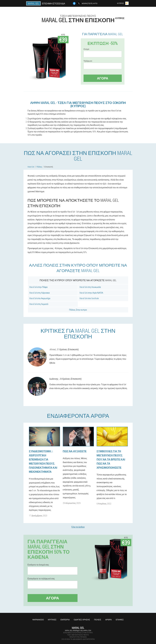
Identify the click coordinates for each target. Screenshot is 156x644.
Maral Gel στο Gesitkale (89, 298)
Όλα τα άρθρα (78, 527)
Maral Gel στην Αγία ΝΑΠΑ (91, 293)
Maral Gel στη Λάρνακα (40, 293)
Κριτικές (52, 620)
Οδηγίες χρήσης (82, 620)
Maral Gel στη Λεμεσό (39, 304)
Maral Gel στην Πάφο (38, 287)
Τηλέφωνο (88, 61)
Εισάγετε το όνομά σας (38, 565)
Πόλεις (98, 620)
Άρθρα (108, 620)
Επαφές (120, 620)
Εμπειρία (65, 620)
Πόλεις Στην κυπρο (78, 310)
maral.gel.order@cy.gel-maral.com (78, 630)
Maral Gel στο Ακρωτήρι (40, 298)
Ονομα (86, 49)
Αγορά (103, 78)
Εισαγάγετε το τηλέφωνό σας (41, 579)
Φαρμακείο (38, 620)
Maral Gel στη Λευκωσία (90, 287)
